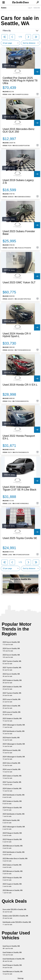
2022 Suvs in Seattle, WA (11, 675)
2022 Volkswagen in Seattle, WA (14, 828)
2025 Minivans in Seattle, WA (13, 872)
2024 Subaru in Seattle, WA (12, 790)
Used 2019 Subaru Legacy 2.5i (18, 181)
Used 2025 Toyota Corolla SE (20, 538)
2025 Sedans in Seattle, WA (12, 720)
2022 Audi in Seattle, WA (11, 821)
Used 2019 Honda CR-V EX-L (20, 385)
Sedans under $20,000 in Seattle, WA (15, 917)
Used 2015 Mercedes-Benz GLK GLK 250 (19, 130)
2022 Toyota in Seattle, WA (12, 783)
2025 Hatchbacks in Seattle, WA (14, 815)
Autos (4, 8)
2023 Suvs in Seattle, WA (11, 656)
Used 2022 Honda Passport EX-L (19, 437)
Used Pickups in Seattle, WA (12, 966)
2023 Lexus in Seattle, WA (12, 701)
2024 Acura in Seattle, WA (12, 751)
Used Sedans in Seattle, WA (12, 954)
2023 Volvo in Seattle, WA (11, 707)
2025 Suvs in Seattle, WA (11, 643)
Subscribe (37, 8)
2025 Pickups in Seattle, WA (12, 879)
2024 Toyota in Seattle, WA (12, 662)
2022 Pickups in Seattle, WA (12, 841)
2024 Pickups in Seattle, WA (12, 809)
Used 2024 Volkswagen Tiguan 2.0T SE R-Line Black (19, 488)
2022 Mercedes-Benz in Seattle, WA (15, 860)
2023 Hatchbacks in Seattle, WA (14, 796)
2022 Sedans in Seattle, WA (12, 802)
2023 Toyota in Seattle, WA (12, 694)
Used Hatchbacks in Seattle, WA (14, 960)
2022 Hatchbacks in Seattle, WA (14, 853)
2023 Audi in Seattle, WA (11, 739)
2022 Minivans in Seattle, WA (13, 892)
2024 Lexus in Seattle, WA (12, 771)
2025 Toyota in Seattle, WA (12, 669)
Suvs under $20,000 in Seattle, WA (14, 911)
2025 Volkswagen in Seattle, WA (14, 726)
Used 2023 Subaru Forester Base (19, 233)
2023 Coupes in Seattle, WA (12, 885)
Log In (30, 8)
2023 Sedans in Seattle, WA (12, 681)
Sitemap (21, 978)
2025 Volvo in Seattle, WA (11, 764)
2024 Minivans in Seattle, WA (13, 847)
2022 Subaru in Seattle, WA (12, 866)
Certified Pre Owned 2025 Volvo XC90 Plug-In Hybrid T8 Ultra (20, 81)
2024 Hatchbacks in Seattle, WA (14, 732)
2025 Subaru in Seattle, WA (12, 777)
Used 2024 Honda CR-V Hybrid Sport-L (17, 335)
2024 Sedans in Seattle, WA (12, 688)
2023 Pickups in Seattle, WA (12, 834)
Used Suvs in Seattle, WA (11, 947)
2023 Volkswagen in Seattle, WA (14, 745)
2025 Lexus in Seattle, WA (12, 713)
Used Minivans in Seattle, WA (13, 973)
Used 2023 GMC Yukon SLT (19, 282)
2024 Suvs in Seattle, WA (11, 650)
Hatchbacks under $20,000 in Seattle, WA (17, 923)
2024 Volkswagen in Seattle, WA (14, 758)
